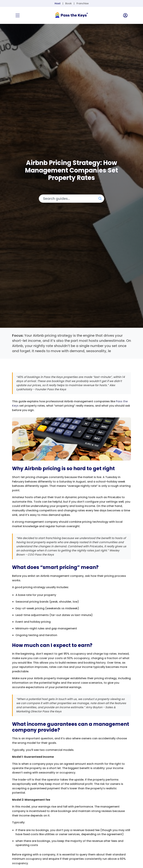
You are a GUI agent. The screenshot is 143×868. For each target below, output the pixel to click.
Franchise (83, 3)
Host (58, 3)
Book (68, 3)
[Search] (71, 199)
